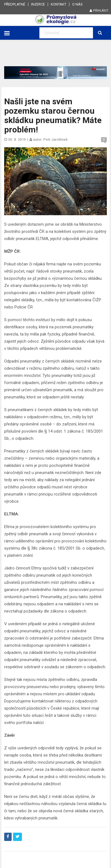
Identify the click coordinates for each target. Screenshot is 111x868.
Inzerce (38, 4)
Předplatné (15, 4)
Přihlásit (99, 11)
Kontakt (59, 4)
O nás (77, 4)
